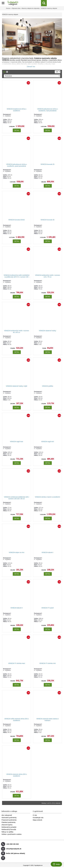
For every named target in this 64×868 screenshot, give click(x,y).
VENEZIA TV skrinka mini (47, 663)
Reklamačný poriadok (9, 827)
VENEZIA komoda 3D (48, 220)
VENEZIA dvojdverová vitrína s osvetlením (16, 110)
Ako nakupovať (7, 815)
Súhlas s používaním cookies (12, 834)
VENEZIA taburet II (17, 608)
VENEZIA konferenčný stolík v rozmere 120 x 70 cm (47, 276)
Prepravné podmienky (9, 820)
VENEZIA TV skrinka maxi (17, 663)
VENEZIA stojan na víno (17, 552)
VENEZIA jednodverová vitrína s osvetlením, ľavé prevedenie (47, 110)
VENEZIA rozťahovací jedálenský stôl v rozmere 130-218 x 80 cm (16, 498)
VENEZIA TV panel (48, 608)
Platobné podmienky (9, 822)
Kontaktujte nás (38, 818)
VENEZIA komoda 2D (48, 164)
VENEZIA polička (48, 386)
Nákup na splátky (7, 832)
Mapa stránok (37, 820)
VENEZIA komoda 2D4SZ (17, 220)
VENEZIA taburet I (47, 552)
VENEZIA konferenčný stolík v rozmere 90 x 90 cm (17, 332)
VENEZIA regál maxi (17, 442)
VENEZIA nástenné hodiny (47, 331)
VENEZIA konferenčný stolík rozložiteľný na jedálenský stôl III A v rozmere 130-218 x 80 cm (16, 276)
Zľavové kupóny (7, 825)
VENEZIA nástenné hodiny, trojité (16, 386)
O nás (35, 815)
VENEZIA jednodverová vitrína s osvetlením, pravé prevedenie (17, 165)
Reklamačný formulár (9, 829)
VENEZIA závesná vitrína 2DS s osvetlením (16, 775)
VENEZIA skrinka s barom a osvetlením (48, 497)
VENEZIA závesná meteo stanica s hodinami (48, 720)
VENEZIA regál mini (47, 442)
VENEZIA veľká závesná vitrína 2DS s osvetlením (16, 720)
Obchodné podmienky (9, 818)
